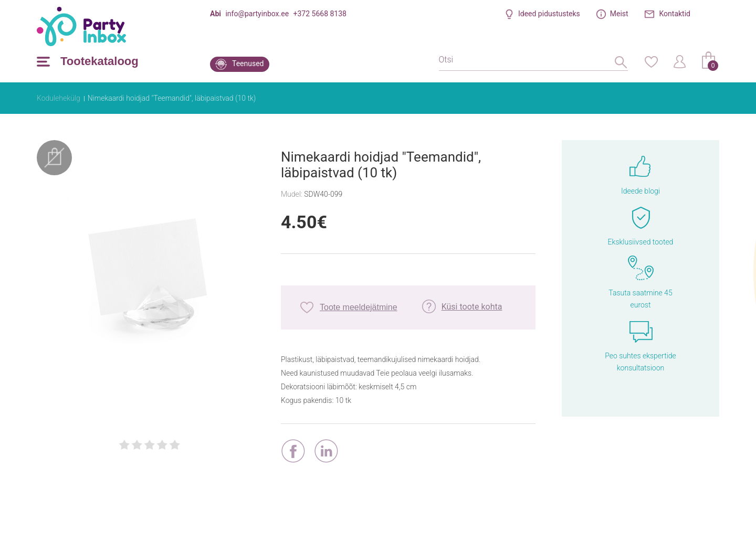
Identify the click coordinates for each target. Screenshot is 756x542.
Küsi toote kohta (472, 307)
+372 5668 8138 (320, 14)
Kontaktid (675, 14)
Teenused (248, 63)
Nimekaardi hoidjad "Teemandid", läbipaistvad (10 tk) (172, 98)
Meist (619, 14)
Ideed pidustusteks (549, 14)
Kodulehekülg (59, 98)
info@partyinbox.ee (257, 14)
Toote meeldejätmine (359, 307)
